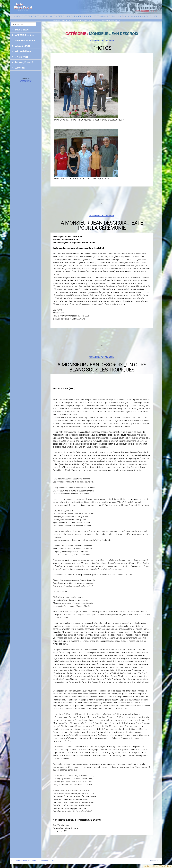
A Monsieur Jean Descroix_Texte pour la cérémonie (102, 229)
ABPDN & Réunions (25, 38)
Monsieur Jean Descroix (102, 44)
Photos (102, 51)
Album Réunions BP (25, 44)
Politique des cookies (46, 864)
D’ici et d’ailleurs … (24, 55)
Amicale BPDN (22, 49)
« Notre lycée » (22, 60)
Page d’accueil (22, 33)
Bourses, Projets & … (25, 65)
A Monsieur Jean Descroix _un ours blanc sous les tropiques (102, 371)
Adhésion (20, 71)
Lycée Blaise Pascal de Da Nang (26, 864)
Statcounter (26, 84)
